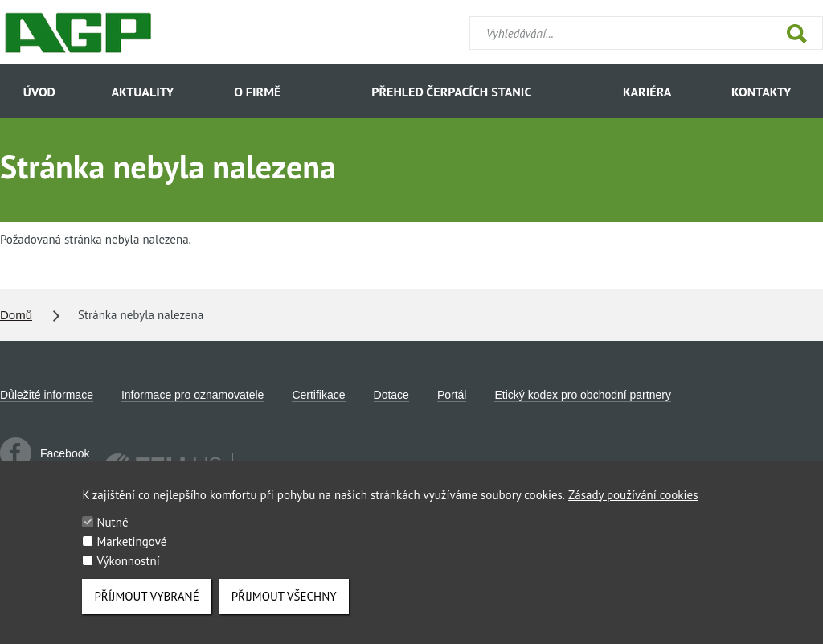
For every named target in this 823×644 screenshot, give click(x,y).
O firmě (257, 92)
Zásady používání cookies (633, 502)
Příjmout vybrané (146, 603)
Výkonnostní (128, 568)
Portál (452, 395)
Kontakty (761, 92)
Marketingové (131, 549)
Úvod (39, 92)
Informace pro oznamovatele (192, 395)
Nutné (112, 529)
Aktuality (142, 92)
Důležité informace (47, 395)
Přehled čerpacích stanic (451, 92)
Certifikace (318, 395)
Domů (16, 315)
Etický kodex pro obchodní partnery (582, 395)
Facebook (45, 453)
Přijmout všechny (284, 603)
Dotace (391, 395)
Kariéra (647, 92)
